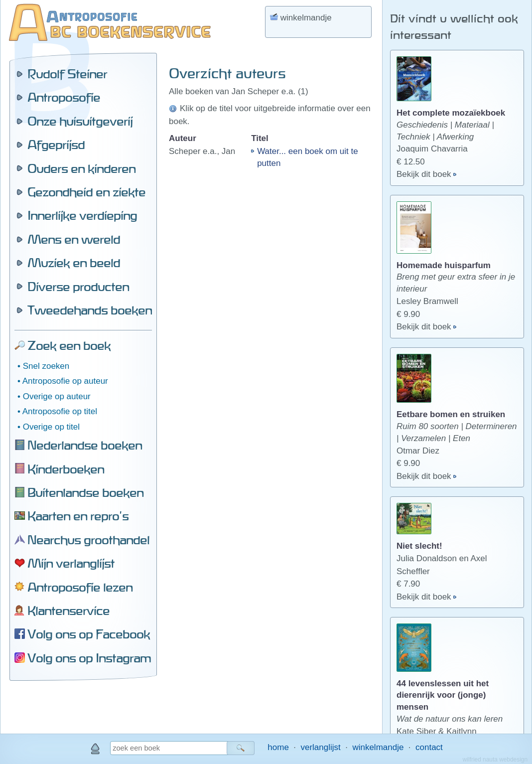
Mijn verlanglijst (71, 563)
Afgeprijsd (56, 145)
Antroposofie (64, 97)
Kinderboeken (66, 469)
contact (429, 747)
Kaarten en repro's (78, 516)
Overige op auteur (57, 396)
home (278, 747)
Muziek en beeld (74, 263)
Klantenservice (68, 611)
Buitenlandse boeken (85, 492)
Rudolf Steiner (67, 74)
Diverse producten (78, 287)
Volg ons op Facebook (89, 634)
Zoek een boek (69, 345)
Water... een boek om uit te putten (308, 157)
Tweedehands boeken (90, 310)
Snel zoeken (46, 366)
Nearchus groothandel (88, 540)
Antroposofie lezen (80, 587)
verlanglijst (320, 747)
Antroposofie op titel (60, 411)
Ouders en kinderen (81, 168)
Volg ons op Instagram (89, 658)
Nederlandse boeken (85, 445)
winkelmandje (378, 747)
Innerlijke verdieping (82, 215)
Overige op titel (51, 427)
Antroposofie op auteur (65, 381)
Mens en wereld (74, 239)
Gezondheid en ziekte (86, 192)
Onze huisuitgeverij (80, 121)
